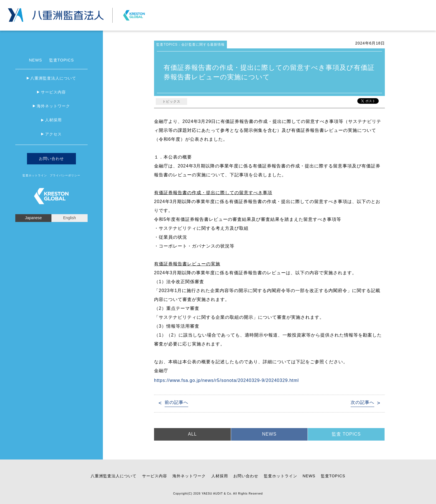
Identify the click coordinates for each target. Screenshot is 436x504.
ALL (192, 434)
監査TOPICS (62, 60)
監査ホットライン (35, 175)
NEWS (35, 60)
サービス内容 (53, 92)
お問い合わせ (364, 4)
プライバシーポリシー (398, 4)
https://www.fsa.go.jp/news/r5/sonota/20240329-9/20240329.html (226, 380)
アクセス (53, 134)
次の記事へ (362, 402)
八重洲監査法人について (53, 78)
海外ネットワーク (53, 106)
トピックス (171, 102)
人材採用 (53, 120)
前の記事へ (176, 402)
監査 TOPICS (346, 434)
